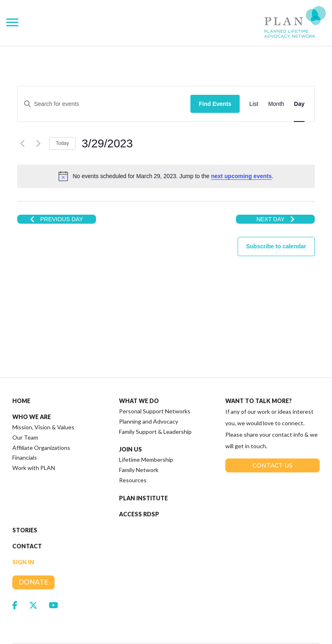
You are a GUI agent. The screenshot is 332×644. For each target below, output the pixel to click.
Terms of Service (185, 622)
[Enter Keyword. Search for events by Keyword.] (117, 104)
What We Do (139, 359)
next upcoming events (241, 176)
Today (62, 143)
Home (21, 359)
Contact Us (272, 423)
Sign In (23, 520)
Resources (133, 438)
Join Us (131, 407)
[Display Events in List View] (254, 104)
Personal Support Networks (155, 369)
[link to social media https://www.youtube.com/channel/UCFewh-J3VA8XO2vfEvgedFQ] (54, 563)
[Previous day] (22, 143)
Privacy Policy (141, 622)
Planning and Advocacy (149, 379)
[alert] (166, 176)
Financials (25, 415)
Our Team (25, 395)
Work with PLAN (34, 425)
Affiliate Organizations (41, 405)
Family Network (139, 427)
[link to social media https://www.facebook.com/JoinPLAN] (15, 563)
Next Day (276, 219)
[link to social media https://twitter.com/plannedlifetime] (33, 563)
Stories (25, 488)
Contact (27, 504)
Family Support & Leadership (155, 389)
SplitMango (260, 613)
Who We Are (32, 375)
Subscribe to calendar (276, 246)
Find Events (215, 104)
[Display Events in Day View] (299, 104)
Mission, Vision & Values (43, 385)
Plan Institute (143, 456)
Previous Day (57, 219)
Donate (33, 540)
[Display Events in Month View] (276, 104)
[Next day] (38, 143)
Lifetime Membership (146, 417)
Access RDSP (139, 472)
